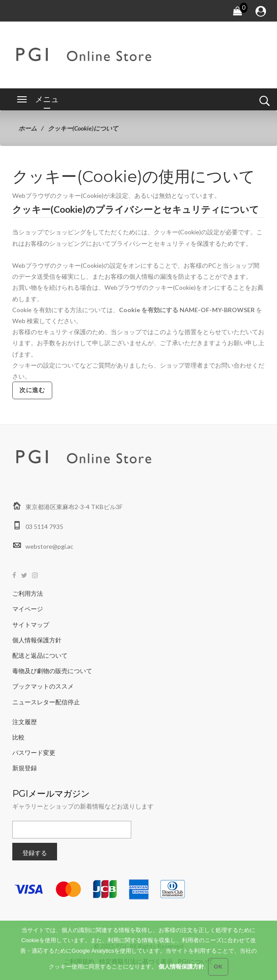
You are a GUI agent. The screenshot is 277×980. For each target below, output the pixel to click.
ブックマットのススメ (43, 686)
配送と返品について (40, 655)
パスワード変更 (34, 752)
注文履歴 (25, 722)
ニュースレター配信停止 (46, 702)
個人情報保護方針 (37, 640)
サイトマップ (31, 625)
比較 (18, 737)
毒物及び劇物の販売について (52, 671)
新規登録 (25, 768)
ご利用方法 (28, 593)
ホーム (28, 128)
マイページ (28, 609)
